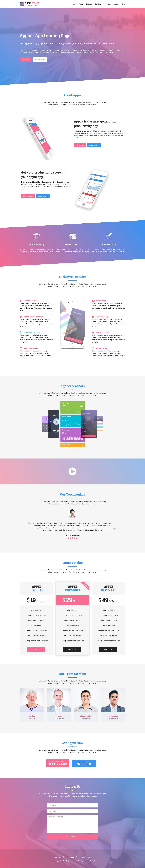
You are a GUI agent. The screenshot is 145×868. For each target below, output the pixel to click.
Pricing (98, 4)
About (81, 4)
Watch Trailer (28, 196)
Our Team (107, 4)
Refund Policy (74, 857)
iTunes (84, 764)
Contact (116, 4)
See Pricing (26, 59)
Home (74, 4)
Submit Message (73, 837)
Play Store (58, 764)
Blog (124, 4)
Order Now (36, 649)
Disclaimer (86, 857)
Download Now (40, 59)
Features (89, 4)
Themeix (93, 861)
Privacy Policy (61, 857)
